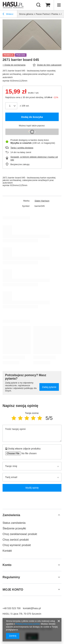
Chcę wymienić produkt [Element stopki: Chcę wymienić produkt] (17, 545)
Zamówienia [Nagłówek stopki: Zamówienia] (11, 515)
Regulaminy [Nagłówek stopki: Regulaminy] (11, 577)
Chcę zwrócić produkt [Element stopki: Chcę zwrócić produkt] (16, 540)
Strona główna (26, 14)
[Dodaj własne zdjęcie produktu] (28, 453)
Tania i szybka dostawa (22, 148)
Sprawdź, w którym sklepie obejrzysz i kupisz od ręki (34, 158)
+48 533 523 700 (12, 608)
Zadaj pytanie (49, 387)
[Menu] (59, 5)
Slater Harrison (42, 201)
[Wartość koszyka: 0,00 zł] (48, 5)
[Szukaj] (38, 5)
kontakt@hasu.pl (32, 608)
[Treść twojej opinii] (32, 433)
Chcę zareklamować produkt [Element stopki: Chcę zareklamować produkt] (20, 534)
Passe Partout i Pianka (47, 14)
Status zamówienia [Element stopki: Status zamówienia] (14, 523)
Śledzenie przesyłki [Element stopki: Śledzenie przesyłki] (14, 528)
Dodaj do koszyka (32, 117)
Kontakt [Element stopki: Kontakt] (7, 551)
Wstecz (8, 14)
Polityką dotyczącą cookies (28, 624)
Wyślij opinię (32, 488)
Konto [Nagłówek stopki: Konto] (7, 565)
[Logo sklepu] (13, 5)
